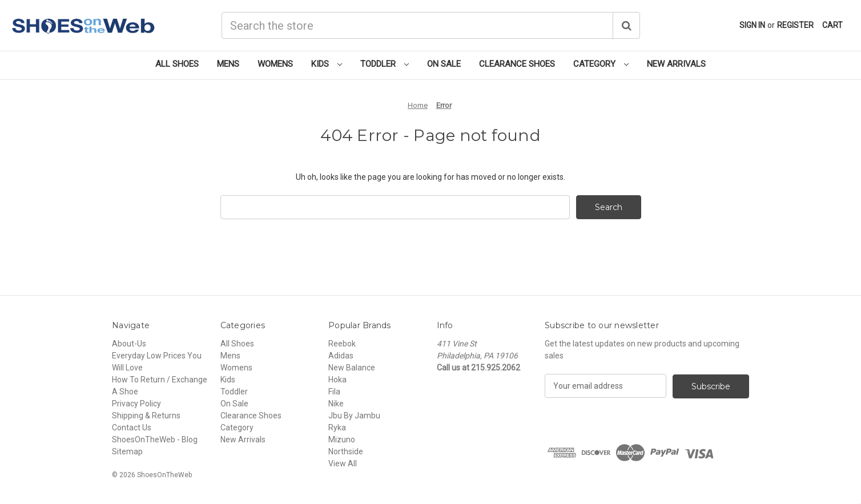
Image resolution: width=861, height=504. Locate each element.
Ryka (337, 428)
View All (343, 463)
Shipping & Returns (146, 416)
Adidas (341, 356)
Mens (228, 64)
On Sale (444, 64)
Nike (336, 404)
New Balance (352, 368)
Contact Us (132, 428)
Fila (334, 392)
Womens (275, 64)
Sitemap (127, 451)
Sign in (752, 25)
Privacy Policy (136, 404)
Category (601, 64)
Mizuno (342, 440)
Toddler (385, 64)
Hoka (337, 380)
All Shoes (177, 64)
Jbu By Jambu (354, 416)
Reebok (342, 344)
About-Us (129, 344)
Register (795, 25)
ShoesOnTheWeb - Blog (155, 440)
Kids (327, 64)
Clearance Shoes (517, 64)
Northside (346, 451)
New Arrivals (676, 64)
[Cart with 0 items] (832, 25)
